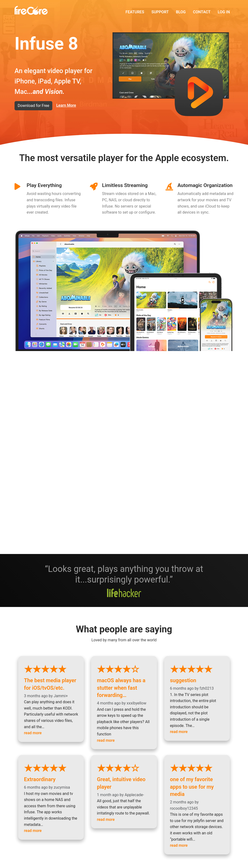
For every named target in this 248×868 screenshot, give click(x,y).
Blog (181, 12)
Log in (224, 12)
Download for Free (33, 106)
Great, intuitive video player (124, 776)
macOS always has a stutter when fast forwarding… (124, 681)
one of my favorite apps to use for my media (197, 776)
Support (160, 12)
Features (135, 12)
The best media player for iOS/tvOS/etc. (51, 678)
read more (33, 732)
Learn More (66, 105)
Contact (202, 12)
